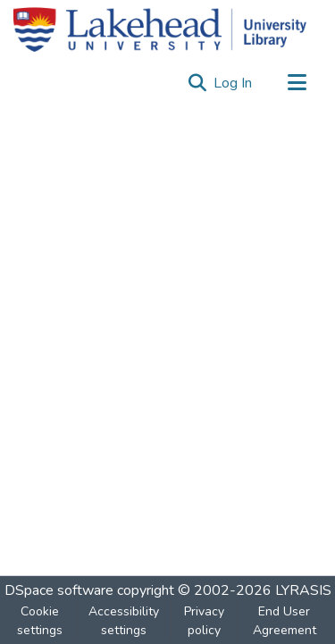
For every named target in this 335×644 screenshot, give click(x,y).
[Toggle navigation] (297, 83)
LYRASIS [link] (303, 590)
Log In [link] (234, 83)
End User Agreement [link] (285, 621)
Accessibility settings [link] (124, 621)
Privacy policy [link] (204, 621)
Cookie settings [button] (40, 621)
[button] (197, 83)
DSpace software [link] (59, 590)
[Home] (160, 29)
